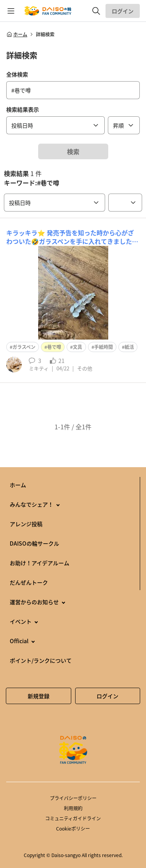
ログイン (123, 11)
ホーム (17, 34)
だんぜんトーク (29, 582)
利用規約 (73, 808)
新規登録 (39, 696)
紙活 (129, 347)
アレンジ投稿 (26, 524)
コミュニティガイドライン (73, 818)
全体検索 (17, 74)
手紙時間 (104, 347)
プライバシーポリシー (73, 798)
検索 (73, 151)
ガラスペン (24, 347)
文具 (77, 347)
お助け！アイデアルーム (40, 563)
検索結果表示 (23, 109)
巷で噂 (54, 347)
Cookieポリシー (73, 829)
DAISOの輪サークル (34, 543)
